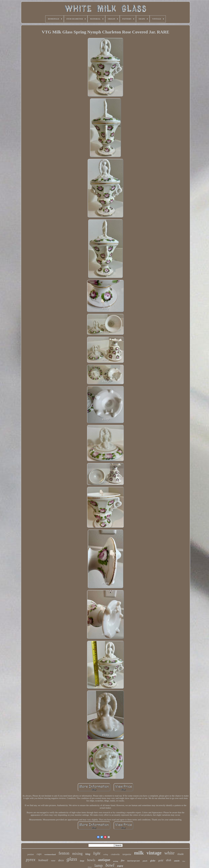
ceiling (106, 854)
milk (139, 853)
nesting (116, 861)
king (88, 854)
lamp (99, 865)
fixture (90, 867)
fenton (64, 853)
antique (104, 860)
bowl (110, 865)
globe (153, 861)
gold (161, 860)
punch (145, 861)
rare (120, 866)
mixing (77, 854)
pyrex (31, 859)
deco (61, 860)
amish (177, 861)
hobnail (43, 860)
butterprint (134, 861)
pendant (31, 854)
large (82, 861)
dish (169, 860)
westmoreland (50, 854)
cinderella (115, 854)
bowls (91, 860)
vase (53, 861)
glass (72, 859)
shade (180, 854)
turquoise (127, 854)
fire (123, 861)
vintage (154, 853)
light (97, 853)
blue (184, 861)
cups (39, 854)
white (169, 853)
